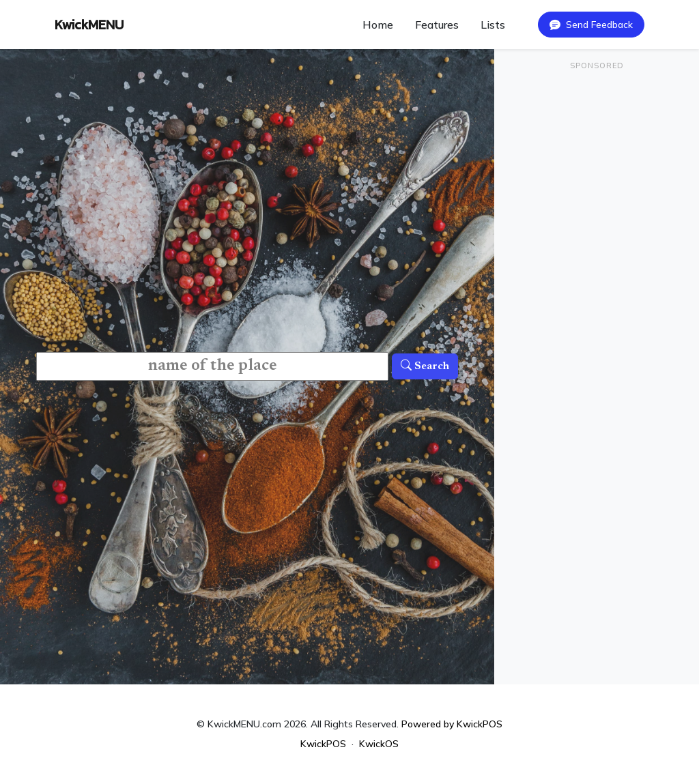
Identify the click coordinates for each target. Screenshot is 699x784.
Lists (493, 25)
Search (425, 366)
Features (437, 25)
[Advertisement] (597, 168)
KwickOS (379, 744)
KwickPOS (323, 744)
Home (378, 25)
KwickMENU (89, 25)
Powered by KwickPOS (452, 724)
